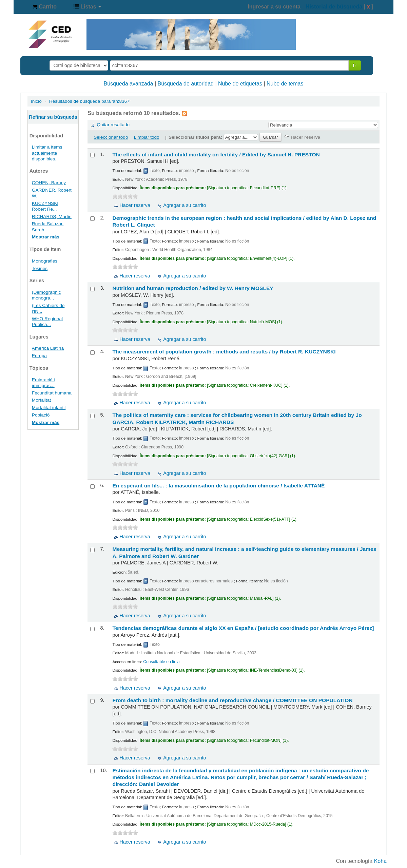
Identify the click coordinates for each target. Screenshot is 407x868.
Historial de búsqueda (334, 7)
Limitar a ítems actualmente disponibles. (47, 153)
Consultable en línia (161, 662)
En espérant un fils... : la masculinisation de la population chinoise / (218, 486)
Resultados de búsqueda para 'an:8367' (90, 101)
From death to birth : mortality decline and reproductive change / (232, 700)
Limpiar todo (147, 137)
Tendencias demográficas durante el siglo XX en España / (243, 628)
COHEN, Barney (49, 183)
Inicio (36, 101)
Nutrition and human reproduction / (193, 288)
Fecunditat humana (52, 393)
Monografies (45, 261)
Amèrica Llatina (48, 348)
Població (41, 415)
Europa (39, 356)
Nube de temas (285, 84)
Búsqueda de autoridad (186, 84)
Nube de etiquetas (240, 84)
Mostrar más (46, 237)
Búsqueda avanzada (129, 84)
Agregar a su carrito (185, 205)
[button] (44, 7)
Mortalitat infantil (49, 408)
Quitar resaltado (113, 125)
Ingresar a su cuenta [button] (274, 7)
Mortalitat (41, 400)
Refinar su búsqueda (53, 117)
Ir (355, 65)
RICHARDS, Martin (52, 217)
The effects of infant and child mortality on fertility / (216, 155)
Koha (380, 861)
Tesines (40, 268)
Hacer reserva (135, 205)
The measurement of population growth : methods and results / (224, 352)
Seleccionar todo (111, 137)
